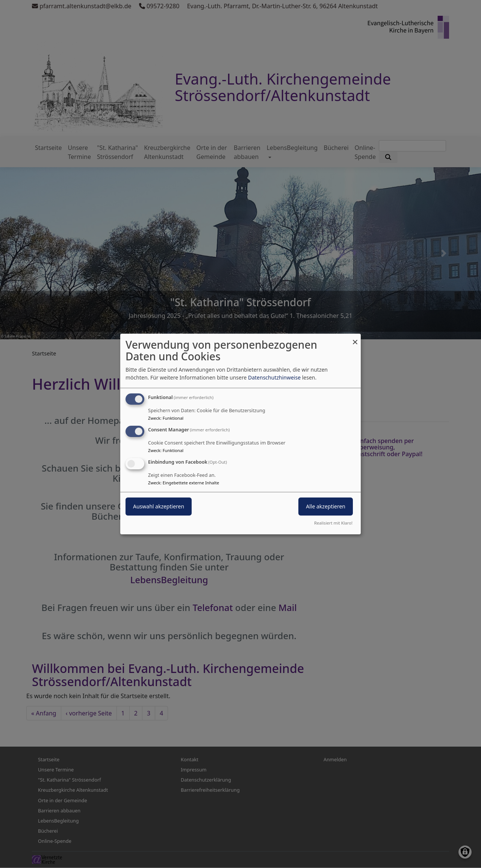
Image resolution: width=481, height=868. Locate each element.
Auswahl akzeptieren (159, 506)
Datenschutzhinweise (274, 377)
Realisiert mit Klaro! (333, 523)
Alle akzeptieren (326, 506)
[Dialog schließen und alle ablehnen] (355, 338)
